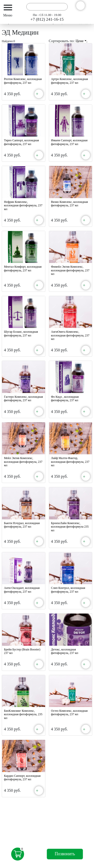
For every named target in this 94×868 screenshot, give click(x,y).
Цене (81, 41)
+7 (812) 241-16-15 (47, 19)
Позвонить (65, 854)
